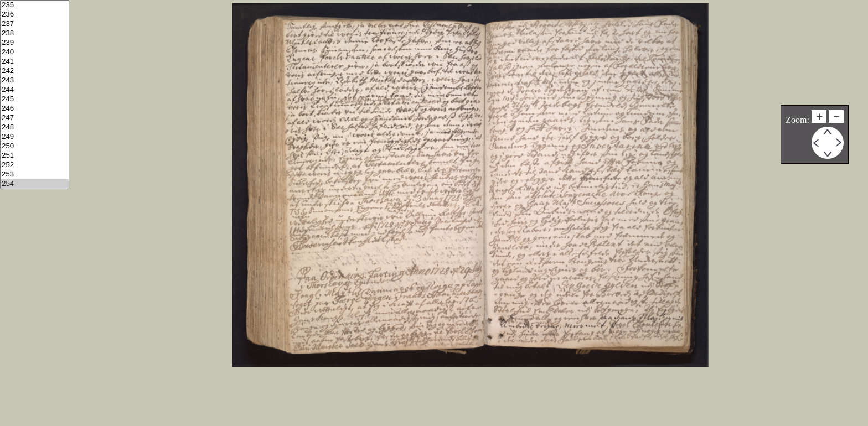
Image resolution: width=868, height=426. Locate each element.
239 (35, 43)
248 (35, 128)
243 (35, 80)
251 (35, 156)
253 (35, 175)
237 (35, 24)
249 (35, 137)
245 (35, 99)
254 (35, 184)
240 (35, 52)
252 (35, 165)
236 (35, 15)
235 (35, 5)
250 (35, 146)
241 (35, 62)
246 (35, 109)
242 (35, 71)
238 (35, 33)
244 (35, 90)
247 (35, 118)
